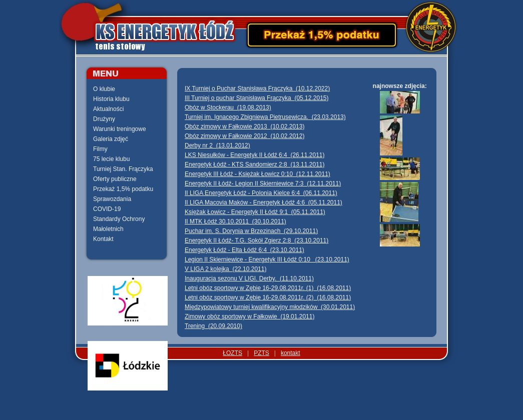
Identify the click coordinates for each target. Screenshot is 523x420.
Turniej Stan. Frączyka (123, 169)
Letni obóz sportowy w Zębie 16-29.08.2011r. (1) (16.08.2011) (268, 288)
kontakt (291, 353)
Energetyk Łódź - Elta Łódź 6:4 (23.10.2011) (244, 250)
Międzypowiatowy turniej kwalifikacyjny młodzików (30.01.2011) (270, 307)
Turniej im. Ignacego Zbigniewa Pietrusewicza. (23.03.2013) (265, 117)
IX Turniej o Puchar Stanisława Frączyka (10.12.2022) (257, 88)
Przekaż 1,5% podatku (123, 189)
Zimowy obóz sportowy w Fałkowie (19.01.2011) (249, 316)
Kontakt (103, 239)
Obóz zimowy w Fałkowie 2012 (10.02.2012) (244, 136)
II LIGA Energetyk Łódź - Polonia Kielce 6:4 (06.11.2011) (261, 193)
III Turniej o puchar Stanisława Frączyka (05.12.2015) (256, 98)
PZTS (261, 353)
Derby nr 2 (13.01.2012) (217, 145)
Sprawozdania (112, 199)
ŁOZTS (232, 353)
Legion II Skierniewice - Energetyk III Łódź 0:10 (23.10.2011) (267, 259)
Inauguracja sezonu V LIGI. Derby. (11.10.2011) (249, 278)
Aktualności (108, 109)
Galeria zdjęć (111, 139)
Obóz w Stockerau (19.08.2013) (228, 107)
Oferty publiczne (115, 179)
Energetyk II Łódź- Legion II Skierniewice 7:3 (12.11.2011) (263, 183)
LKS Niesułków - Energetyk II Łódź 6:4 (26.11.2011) (255, 155)
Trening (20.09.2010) (213, 326)
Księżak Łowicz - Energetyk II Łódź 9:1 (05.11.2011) (255, 212)
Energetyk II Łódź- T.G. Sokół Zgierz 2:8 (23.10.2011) (256, 240)
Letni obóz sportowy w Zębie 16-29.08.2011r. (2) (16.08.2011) (268, 297)
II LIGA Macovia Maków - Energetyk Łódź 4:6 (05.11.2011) (264, 202)
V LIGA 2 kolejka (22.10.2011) (225, 269)
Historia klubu (111, 99)
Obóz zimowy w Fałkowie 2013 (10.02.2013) (244, 126)
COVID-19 (107, 209)
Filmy (100, 149)
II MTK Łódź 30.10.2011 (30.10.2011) (235, 221)
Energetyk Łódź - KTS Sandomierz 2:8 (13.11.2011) (255, 164)
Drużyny (104, 119)
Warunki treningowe (120, 129)
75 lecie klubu (111, 159)
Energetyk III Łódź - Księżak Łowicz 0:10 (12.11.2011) (257, 174)
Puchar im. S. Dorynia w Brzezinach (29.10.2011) (251, 231)
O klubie (104, 89)
